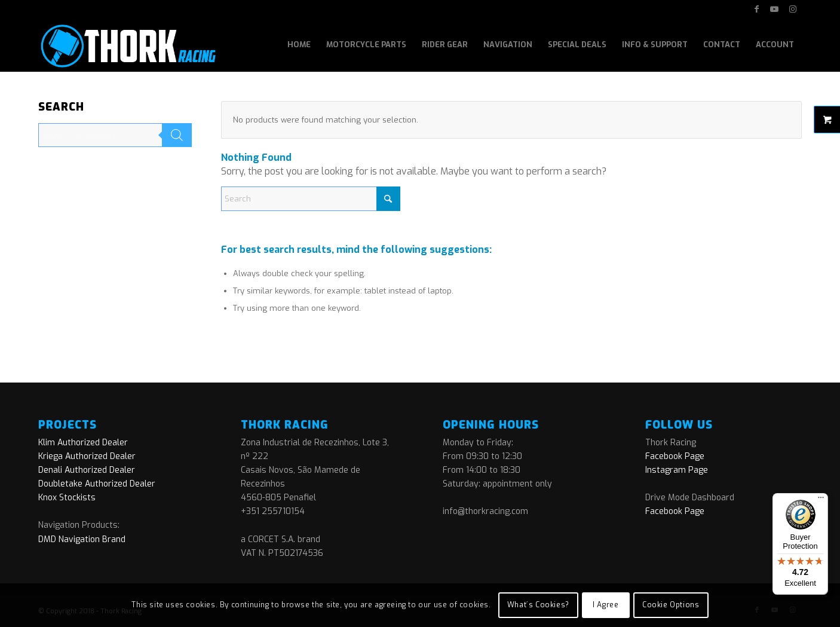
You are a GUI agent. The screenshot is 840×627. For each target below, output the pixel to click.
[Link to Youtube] (775, 9)
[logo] (127, 45)
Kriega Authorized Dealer (87, 456)
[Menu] (821, 500)
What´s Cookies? (538, 605)
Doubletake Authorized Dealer (97, 484)
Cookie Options (671, 605)
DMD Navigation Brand (82, 539)
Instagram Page (677, 470)
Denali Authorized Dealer (87, 470)
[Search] (311, 199)
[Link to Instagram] (793, 9)
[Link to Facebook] (757, 9)
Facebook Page (675, 456)
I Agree (606, 605)
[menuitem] (299, 45)
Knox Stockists (67, 498)
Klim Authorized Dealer (83, 443)
